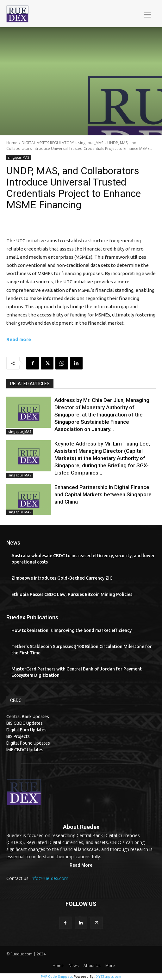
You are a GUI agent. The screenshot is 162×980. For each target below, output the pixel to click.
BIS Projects (18, 736)
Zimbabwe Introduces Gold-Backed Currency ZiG (62, 578)
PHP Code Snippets (57, 977)
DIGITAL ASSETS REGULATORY (48, 143)
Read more (19, 339)
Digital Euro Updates (26, 730)
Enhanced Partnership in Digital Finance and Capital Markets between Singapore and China (103, 494)
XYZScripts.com (109, 977)
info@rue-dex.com (50, 878)
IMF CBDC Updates (25, 750)
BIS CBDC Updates (25, 723)
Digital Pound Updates (28, 743)
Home (12, 143)
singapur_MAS (91, 143)
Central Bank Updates (28, 717)
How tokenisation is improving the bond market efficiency (72, 630)
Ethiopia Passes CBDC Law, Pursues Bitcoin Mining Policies (72, 594)
